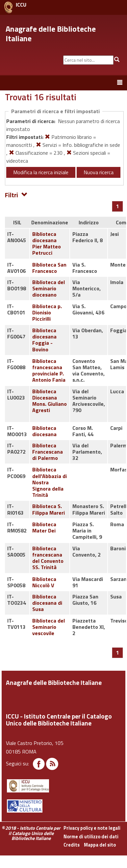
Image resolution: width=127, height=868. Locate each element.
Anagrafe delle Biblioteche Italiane (51, 33)
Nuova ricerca (99, 172)
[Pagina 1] (118, 206)
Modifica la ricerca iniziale (41, 172)
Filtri (16, 194)
